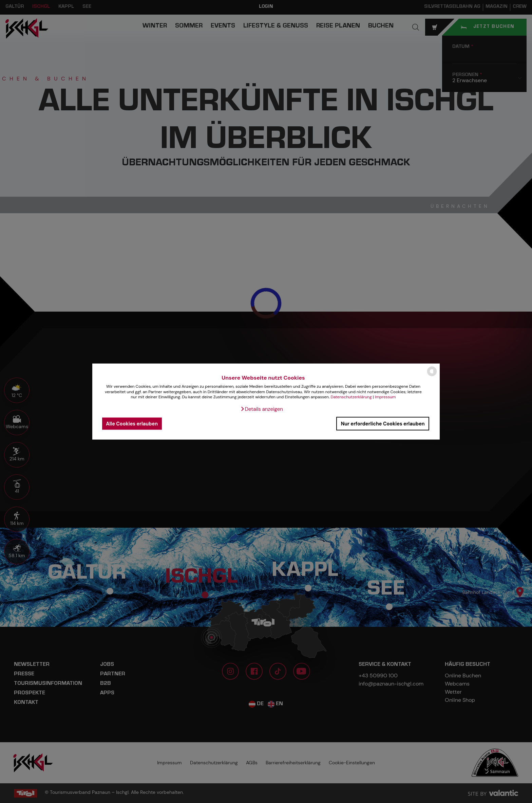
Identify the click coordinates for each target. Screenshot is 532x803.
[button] (262, 409)
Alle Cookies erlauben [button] (132, 423)
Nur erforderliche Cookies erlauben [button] (383, 423)
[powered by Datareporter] (432, 376)
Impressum (385, 397)
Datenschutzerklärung (351, 397)
